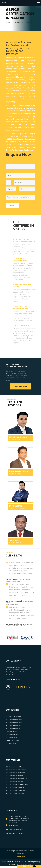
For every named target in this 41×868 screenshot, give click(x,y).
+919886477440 (14, 826)
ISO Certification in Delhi (14, 782)
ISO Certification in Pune (14, 776)
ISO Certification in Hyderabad (17, 779)
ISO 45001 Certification (14, 723)
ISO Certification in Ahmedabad (17, 785)
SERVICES (19, 22)
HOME (8, 22)
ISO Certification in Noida (15, 793)
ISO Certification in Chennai (16, 773)
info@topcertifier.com (16, 830)
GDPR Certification (12, 743)
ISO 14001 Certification (14, 720)
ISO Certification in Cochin (15, 788)
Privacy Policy (20, 856)
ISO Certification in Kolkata (15, 791)
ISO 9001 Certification (14, 717)
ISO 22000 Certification (14, 726)
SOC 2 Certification (12, 734)
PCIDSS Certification (13, 737)
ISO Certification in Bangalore (16, 770)
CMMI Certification (12, 731)
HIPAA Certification (13, 740)
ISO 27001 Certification (14, 728)
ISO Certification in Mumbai (16, 767)
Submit (12, 205)
